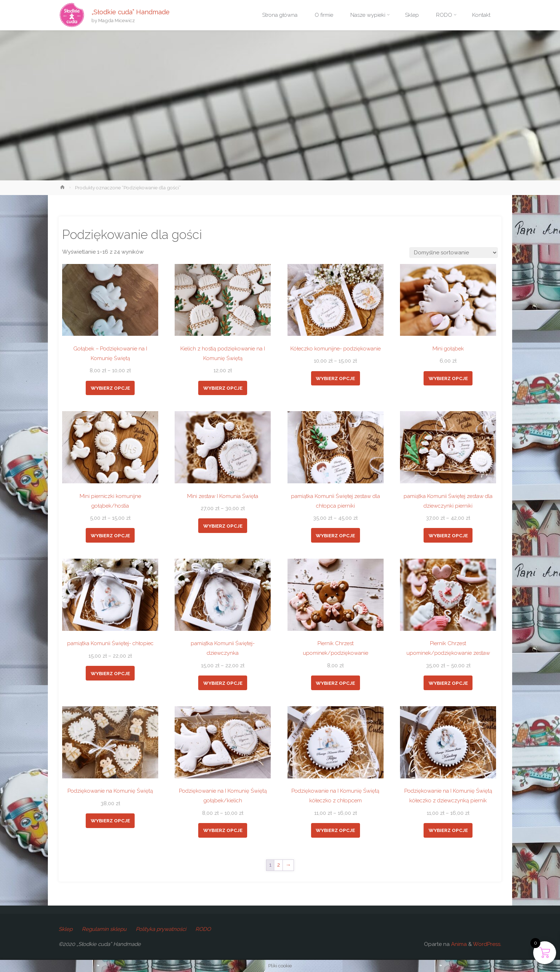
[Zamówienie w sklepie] (454, 253)
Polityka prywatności (161, 929)
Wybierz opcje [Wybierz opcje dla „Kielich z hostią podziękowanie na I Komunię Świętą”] (223, 388)
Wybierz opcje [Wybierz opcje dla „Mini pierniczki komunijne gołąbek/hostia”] (110, 535)
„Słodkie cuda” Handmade (131, 12)
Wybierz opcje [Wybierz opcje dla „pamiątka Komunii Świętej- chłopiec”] (110, 673)
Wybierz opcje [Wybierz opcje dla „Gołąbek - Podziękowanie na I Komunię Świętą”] (110, 388)
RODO (203, 929)
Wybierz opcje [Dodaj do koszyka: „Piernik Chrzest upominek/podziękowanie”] (335, 683)
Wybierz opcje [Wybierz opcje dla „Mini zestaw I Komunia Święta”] (223, 526)
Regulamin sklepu (104, 929)
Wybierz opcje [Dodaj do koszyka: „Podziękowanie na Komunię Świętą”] (110, 821)
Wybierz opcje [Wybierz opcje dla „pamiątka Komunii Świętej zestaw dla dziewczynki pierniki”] (448, 535)
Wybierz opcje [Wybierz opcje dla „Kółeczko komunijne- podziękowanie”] (335, 378)
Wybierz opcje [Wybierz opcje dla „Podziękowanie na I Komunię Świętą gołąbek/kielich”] (223, 830)
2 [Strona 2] (279, 865)
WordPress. (487, 944)
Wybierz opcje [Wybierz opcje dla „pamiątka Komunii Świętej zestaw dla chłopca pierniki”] (335, 535)
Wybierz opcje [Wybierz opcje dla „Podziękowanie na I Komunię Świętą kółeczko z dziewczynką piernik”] (448, 830)
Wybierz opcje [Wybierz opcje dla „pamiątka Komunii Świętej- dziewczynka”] (223, 683)
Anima (458, 944)
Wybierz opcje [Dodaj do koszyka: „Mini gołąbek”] (448, 378)
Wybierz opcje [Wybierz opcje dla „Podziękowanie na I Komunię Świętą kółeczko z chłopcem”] (335, 830)
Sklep (66, 929)
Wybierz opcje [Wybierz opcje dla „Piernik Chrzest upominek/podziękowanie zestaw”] (448, 683)
